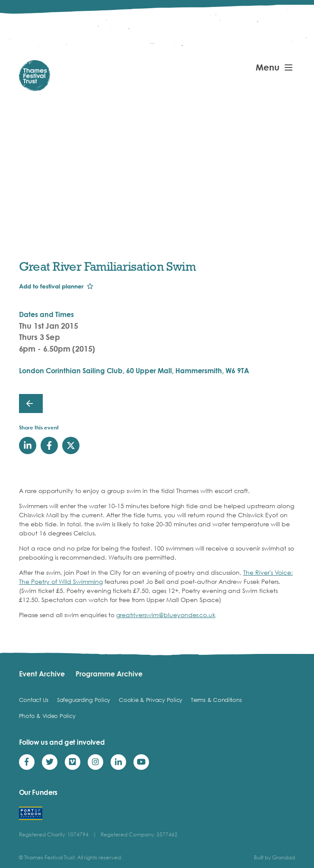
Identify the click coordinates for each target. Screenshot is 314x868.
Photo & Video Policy (47, 716)
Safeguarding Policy (84, 700)
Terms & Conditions (216, 700)
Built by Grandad (274, 857)
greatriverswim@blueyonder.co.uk (166, 615)
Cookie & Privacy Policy (151, 700)
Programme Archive (109, 674)
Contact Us (34, 700)
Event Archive (42, 674)
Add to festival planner (51, 286)
